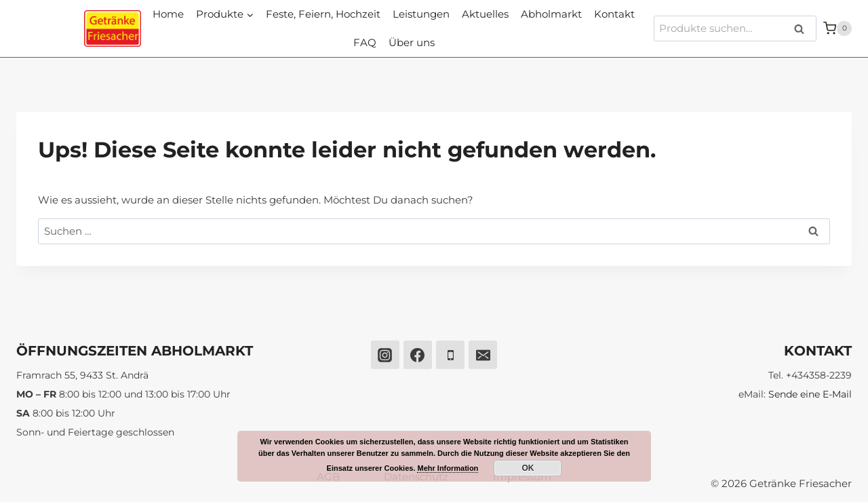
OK (528, 468)
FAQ (365, 42)
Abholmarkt (551, 14)
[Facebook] (418, 355)
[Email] (483, 355)
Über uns (412, 42)
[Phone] (450, 355)
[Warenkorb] (837, 28)
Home (168, 14)
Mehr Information (448, 468)
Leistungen (421, 14)
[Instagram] (385, 355)
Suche (804, 29)
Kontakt (614, 14)
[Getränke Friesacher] (113, 29)
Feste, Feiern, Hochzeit (323, 14)
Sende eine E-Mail (810, 394)
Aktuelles (485, 14)
